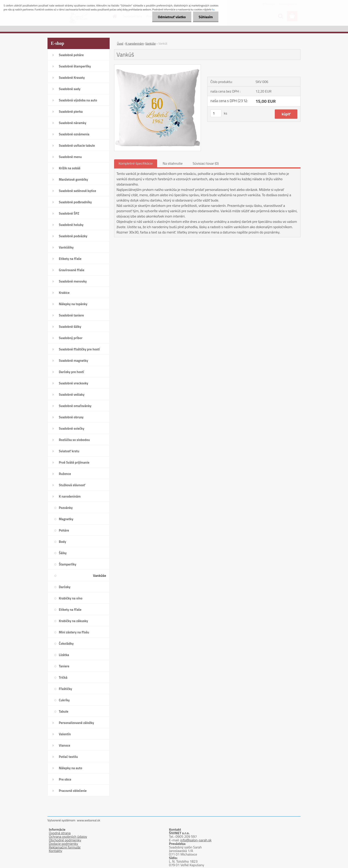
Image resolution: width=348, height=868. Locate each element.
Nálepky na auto (70, 768)
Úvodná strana (60, 833)
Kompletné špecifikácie (136, 163)
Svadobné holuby (71, 225)
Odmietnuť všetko (172, 17)
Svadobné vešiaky (72, 394)
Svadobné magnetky (73, 361)
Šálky (63, 553)
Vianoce (64, 745)
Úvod (120, 43)
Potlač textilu (68, 757)
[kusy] (216, 113)
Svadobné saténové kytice (77, 191)
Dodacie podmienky (63, 844)
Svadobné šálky (70, 327)
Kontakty (56, 851)
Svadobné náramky (73, 123)
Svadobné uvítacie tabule (77, 145)
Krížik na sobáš (70, 168)
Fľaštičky (65, 689)
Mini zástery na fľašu (74, 632)
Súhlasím (206, 17)
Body (62, 542)
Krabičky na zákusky (73, 621)
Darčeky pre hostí (71, 372)
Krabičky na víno (71, 598)
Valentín (65, 734)
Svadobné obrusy (71, 417)
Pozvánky (66, 508)
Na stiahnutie (173, 163)
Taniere (64, 666)
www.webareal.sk (89, 820)
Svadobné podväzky (73, 236)
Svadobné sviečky (72, 428)
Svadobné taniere (71, 315)
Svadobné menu (70, 157)
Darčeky (65, 587)
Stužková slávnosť (72, 485)
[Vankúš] (157, 66)
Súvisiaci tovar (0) (206, 163)
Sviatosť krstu (69, 451)
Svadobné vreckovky (73, 383)
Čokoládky (66, 644)
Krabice (64, 293)
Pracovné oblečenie (73, 791)
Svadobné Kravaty (72, 78)
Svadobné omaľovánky (75, 406)
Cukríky (64, 700)
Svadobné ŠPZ (69, 213)
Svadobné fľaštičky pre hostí (79, 349)
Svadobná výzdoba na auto (78, 100)
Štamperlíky (68, 564)
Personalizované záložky (76, 723)
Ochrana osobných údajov (68, 836)
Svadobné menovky (73, 281)
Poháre (64, 530)
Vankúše (100, 575)
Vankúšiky (66, 247)
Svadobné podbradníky (75, 202)
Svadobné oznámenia (74, 134)
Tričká (63, 677)
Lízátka (64, 655)
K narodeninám (70, 496)
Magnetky (66, 519)
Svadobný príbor (71, 338)
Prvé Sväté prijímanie (74, 462)
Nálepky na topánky (73, 304)
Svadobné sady (70, 89)
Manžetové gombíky (73, 179)
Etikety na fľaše (70, 259)
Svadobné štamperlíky (75, 66)
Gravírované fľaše (72, 270)
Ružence (65, 474)
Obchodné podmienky (65, 840)
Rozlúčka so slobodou (74, 440)
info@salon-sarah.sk (196, 840)
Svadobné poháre (71, 55)
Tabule (64, 711)
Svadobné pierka (71, 112)
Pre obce (65, 779)
